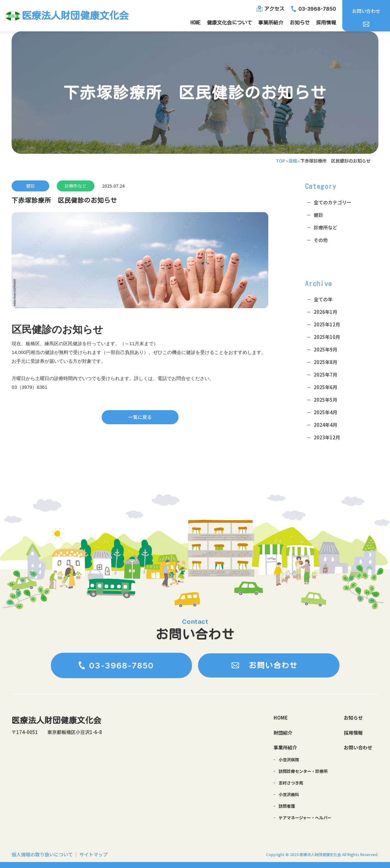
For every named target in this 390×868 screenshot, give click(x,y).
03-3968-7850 (317, 9)
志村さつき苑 (291, 783)
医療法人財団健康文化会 (56, 721)
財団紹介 (283, 733)
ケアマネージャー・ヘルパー (305, 818)
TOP (280, 161)
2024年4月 (326, 425)
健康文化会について (229, 23)
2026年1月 (326, 312)
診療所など (76, 186)
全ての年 (323, 299)
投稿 (293, 161)
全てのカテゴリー (333, 202)
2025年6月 (326, 387)
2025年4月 (326, 412)
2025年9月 (326, 349)
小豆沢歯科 (289, 794)
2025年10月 (327, 337)
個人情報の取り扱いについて (43, 854)
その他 (321, 240)
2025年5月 (326, 400)
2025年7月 (326, 375)
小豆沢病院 (289, 760)
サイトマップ (93, 854)
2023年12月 (327, 437)
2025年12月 (327, 324)
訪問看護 (287, 806)
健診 (30, 186)
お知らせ (300, 23)
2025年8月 (326, 362)
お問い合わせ (366, 11)
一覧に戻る (140, 417)
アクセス (274, 9)
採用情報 (326, 23)
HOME (195, 23)
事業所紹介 (271, 23)
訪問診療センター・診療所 (303, 771)
